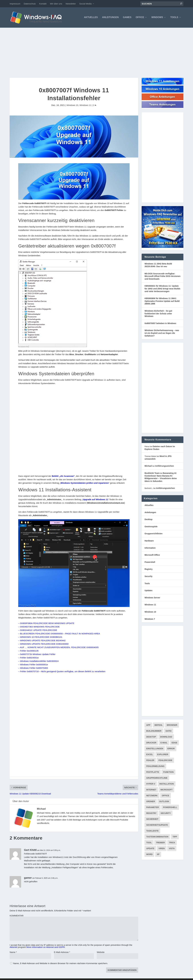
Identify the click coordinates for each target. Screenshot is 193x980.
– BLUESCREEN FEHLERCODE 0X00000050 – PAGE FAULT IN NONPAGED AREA (59, 634)
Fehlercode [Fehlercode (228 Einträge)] (165, 761)
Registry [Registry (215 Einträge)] (151, 813)
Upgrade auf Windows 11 (95, 500)
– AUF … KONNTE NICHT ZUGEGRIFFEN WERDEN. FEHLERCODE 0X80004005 (58, 647)
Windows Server (152, 598)
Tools (174, 18)
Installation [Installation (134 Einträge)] (167, 784)
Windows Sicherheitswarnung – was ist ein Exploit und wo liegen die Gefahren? (162, 333)
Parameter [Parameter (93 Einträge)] (153, 808)
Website (101, 952)
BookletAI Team (152, 473)
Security (148, 577)
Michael (41, 809)
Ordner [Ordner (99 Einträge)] (151, 802)
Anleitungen (110, 18)
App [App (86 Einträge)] (148, 725)
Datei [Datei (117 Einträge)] (169, 731)
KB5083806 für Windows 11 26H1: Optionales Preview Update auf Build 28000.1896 (162, 301)
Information (150, 548)
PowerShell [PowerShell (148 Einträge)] (170, 808)
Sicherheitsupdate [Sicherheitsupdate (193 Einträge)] (157, 825)
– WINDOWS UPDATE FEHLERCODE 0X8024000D (43, 644)
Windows (157, 18)
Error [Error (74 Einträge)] (171, 749)
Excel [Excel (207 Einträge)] (150, 755)
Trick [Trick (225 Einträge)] (172, 843)
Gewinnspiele (151, 527)
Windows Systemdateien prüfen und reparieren (85, 483)
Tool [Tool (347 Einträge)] (149, 843)
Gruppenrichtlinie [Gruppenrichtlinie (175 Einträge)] (157, 778)
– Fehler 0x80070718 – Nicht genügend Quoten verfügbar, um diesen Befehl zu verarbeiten (62, 672)
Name (13, 952)
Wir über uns (56, 4)
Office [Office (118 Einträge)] (166, 796)
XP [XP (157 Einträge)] (158, 855)
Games (127, 18)
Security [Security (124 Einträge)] (166, 813)
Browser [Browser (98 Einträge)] (172, 725)
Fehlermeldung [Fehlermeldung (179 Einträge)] (155, 766)
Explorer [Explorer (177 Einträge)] (163, 755)
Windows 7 (150, 619)
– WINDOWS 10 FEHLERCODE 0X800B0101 (40, 637)
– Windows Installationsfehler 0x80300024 (38, 661)
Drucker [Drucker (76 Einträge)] (151, 743)
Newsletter (71, 4)
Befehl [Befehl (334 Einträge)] (159, 725)
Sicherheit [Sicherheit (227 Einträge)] (152, 819)
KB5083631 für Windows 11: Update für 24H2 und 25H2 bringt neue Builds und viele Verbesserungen (162, 289)
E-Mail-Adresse (62, 952)
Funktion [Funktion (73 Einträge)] (168, 772)
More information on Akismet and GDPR (46, 947)
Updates (148, 591)
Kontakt (43, 4)
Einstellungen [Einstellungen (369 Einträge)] (155, 749)
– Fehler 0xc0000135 (28, 651)
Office (140, 18)
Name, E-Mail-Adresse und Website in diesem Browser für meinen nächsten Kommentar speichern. (60, 964)
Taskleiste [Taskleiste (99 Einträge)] (152, 831)
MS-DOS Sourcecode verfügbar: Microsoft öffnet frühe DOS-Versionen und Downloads (162, 276)
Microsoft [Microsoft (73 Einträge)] (166, 790)
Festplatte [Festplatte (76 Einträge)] (153, 772)
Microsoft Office (152, 555)
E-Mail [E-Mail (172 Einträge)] (164, 743)
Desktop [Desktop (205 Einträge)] (151, 737)
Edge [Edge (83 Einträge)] (174, 743)
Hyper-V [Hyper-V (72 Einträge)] (151, 784)
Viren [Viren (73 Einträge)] (162, 849)
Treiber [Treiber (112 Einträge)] (160, 843)
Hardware (149, 541)
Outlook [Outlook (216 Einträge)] (164, 802)
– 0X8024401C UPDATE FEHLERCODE (38, 630)
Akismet (13, 947)
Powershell (150, 562)
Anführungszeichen (165, 466)
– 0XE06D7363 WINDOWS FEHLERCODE (39, 627)
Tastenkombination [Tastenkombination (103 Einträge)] (157, 837)
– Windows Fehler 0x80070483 (33, 668)
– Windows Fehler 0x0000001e (33, 665)
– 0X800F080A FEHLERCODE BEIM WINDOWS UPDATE (46, 623)
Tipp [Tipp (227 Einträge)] (175, 837)
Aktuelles (91, 18)
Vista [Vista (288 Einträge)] (172, 849)
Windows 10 (72, 105)
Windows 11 (85, 105)
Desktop (148, 520)
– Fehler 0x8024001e (28, 658)
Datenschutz (30, 4)
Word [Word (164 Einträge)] (149, 855)
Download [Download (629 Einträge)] (166, 737)
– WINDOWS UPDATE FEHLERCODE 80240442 (42, 641)
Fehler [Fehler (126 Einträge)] (150, 761)
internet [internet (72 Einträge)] (151, 790)
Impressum (15, 4)
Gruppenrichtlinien (153, 534)
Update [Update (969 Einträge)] (150, 849)
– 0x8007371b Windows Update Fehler (37, 654)
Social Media (85, 4)
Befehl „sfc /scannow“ (63, 476)
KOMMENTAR (17, 916)
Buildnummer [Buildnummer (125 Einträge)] (154, 731)
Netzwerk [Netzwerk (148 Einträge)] (152, 796)
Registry (149, 569)
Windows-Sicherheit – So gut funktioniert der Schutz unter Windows (158, 314)
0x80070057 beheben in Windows (160, 323)
